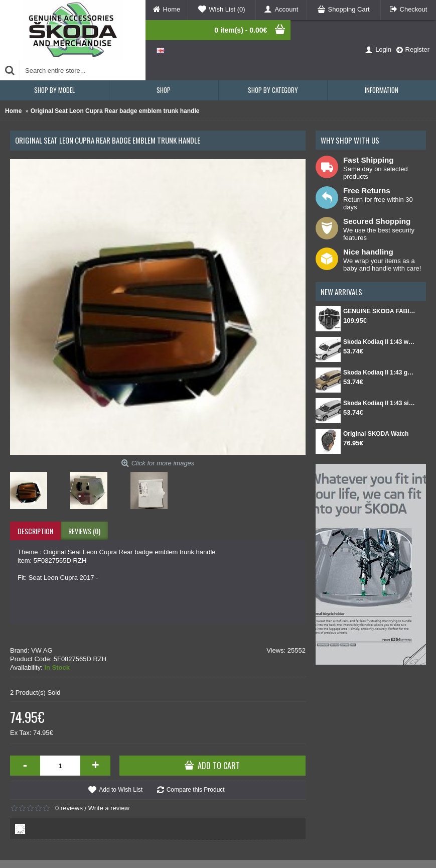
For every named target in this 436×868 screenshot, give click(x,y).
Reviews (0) (84, 531)
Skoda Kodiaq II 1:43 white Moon (380, 342)
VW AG (42, 650)
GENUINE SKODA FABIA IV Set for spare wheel (380, 311)
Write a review (109, 808)
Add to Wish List (121, 790)
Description (35, 531)
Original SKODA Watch (376, 434)
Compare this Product (196, 790)
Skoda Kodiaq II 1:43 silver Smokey (380, 403)
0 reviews (69, 808)
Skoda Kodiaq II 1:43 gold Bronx (380, 373)
